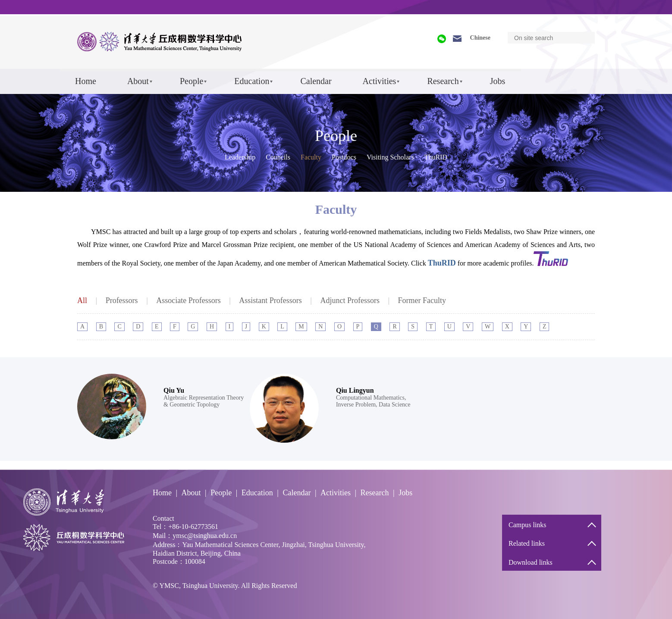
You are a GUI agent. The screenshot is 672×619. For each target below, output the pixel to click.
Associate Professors (188, 300)
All (82, 300)
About (138, 81)
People (192, 81)
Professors (122, 300)
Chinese (480, 38)
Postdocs (344, 157)
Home (86, 81)
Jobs (498, 81)
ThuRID (436, 157)
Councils (278, 157)
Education (252, 81)
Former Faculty (422, 300)
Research (443, 81)
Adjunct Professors (350, 300)
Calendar (316, 81)
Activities (380, 81)
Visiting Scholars (390, 157)
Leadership (240, 157)
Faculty (311, 157)
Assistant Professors (270, 300)
